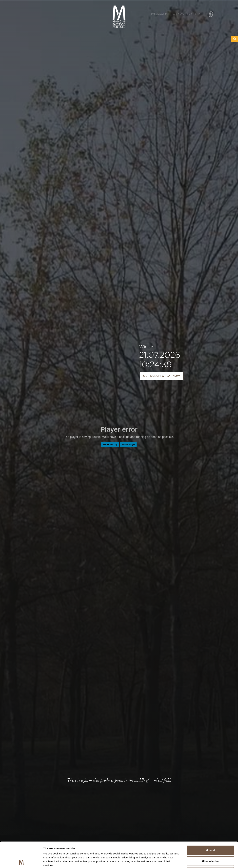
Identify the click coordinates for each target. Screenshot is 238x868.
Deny (210, 846)
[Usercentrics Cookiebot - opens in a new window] (21, 862)
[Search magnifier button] (235, 39)
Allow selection (210, 836)
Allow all (210, 825)
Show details (173, 861)
